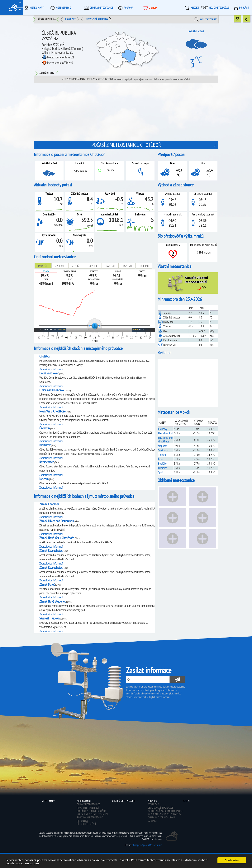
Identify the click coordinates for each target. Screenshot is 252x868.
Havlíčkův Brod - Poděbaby (166, 440)
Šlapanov (163, 446)
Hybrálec (163, 468)
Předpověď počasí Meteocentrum (148, 845)
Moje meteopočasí (215, 8)
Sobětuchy (163, 450)
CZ (20, 2)
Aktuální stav (47, 73)
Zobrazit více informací (51, 369)
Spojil (161, 472)
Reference (83, 821)
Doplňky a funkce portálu (91, 811)
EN (20, 10)
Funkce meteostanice (88, 804)
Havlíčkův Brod (166, 433)
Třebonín (163, 455)
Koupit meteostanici (250, 20)
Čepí (160, 459)
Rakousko (71, 19)
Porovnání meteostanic (90, 817)
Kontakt (152, 821)
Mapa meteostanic (241, 20)
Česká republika (47, 19)
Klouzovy (163, 429)
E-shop (149, 8)
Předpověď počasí (86, 824)
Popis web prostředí (88, 808)
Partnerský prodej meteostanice (165, 811)
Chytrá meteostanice (98, 8)
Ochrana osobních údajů (161, 817)
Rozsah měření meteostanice (93, 814)
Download (153, 804)
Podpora (125, 8)
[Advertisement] (126, 112)
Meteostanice (60, 8)
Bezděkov (163, 464)
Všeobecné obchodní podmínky (164, 814)
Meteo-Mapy (33, 8)
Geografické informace (160, 808)
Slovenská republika (97, 19)
